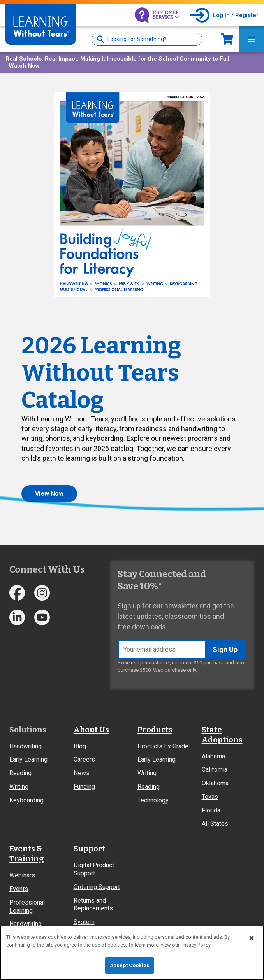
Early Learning (28, 759)
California (215, 770)
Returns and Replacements (93, 905)
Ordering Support (97, 887)
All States (215, 824)
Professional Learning (27, 907)
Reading (20, 773)
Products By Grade (163, 746)
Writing (19, 787)
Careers (84, 759)
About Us (91, 730)
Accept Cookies (129, 965)
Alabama (213, 756)
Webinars (22, 875)
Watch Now (24, 66)
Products (155, 730)
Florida (211, 810)
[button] (132, 195)
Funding (84, 787)
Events (19, 889)
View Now (49, 493)
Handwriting (26, 746)
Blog (80, 746)
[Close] (252, 938)
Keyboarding (26, 800)
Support (89, 849)
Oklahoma (215, 783)
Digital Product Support (94, 869)
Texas (210, 797)
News (82, 773)
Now (227, 39)
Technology (153, 800)
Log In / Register (236, 15)
